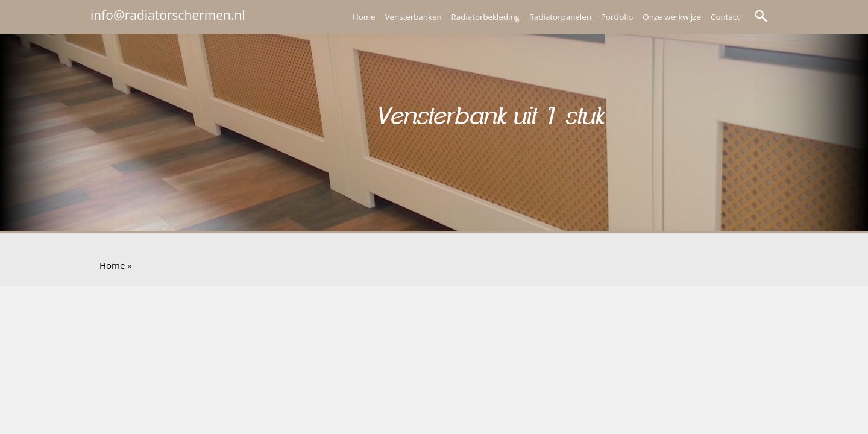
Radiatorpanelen (560, 17)
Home (364, 17)
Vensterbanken (414, 17)
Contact (725, 17)
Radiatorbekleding (486, 17)
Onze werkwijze (672, 17)
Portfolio (617, 17)
